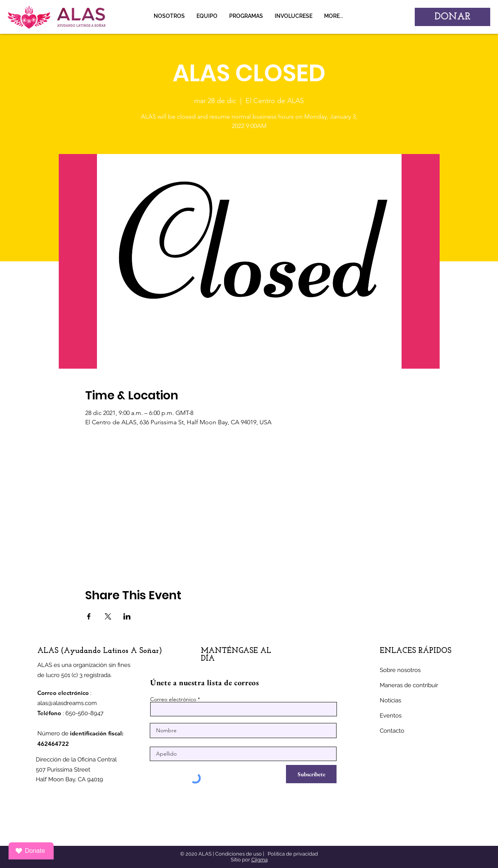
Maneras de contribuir (409, 685)
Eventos (391, 716)
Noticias (390, 700)
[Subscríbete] (311, 774)
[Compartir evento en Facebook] (89, 616)
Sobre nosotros (400, 670)
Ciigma (260, 860)
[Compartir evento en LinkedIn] (127, 616)
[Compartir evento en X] (108, 616)
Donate (30, 851)
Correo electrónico (173, 699)
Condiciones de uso (238, 854)
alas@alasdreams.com (67, 703)
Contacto (392, 731)
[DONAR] (452, 17)
